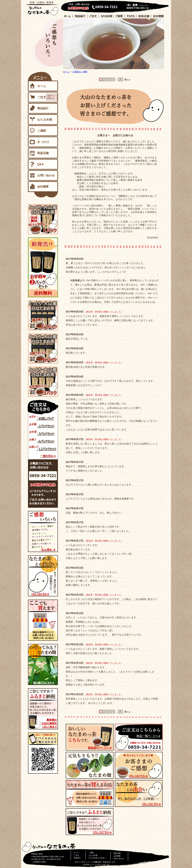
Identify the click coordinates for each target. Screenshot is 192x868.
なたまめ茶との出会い (97, 858)
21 (121, 79)
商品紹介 (43, 108)
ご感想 (42, 131)
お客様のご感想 (80, 72)
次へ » (127, 79)
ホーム (66, 72)
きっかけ (43, 142)
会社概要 (43, 187)
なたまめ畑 (45, 120)
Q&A (40, 164)
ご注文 (42, 97)
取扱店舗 (43, 153)
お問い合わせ (46, 175)
